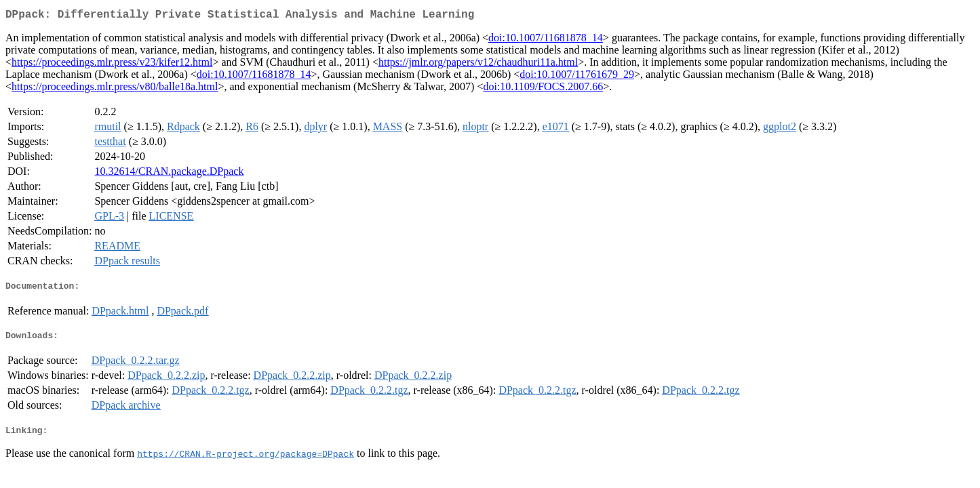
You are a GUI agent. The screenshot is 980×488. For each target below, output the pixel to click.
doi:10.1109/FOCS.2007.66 (543, 89)
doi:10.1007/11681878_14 (546, 40)
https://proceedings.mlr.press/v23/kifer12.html (112, 65)
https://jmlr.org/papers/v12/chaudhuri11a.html (478, 65)
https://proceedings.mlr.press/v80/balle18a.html (115, 89)
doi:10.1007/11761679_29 (577, 77)
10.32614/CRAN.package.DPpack (169, 174)
